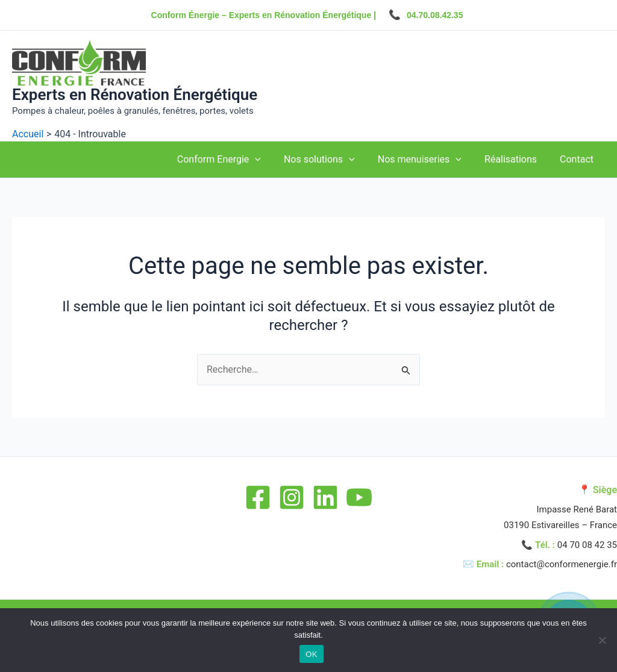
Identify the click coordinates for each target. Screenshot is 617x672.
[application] (271, 160)
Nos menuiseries (429, 160)
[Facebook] (258, 497)
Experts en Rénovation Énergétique (135, 95)
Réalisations (516, 159)
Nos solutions (332, 160)
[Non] (602, 640)
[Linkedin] (325, 497)
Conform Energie (235, 160)
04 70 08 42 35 (587, 545)
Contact (578, 159)
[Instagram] (292, 497)
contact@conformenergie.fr (562, 564)
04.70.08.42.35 (435, 15)
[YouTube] (359, 497)
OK (311, 654)
